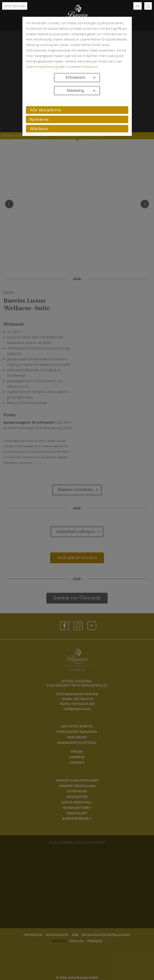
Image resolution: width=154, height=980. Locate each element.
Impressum (90, 67)
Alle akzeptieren (45, 110)
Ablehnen (39, 129)
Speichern (39, 120)
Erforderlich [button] (75, 78)
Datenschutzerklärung (42, 67)
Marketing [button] (75, 91)
